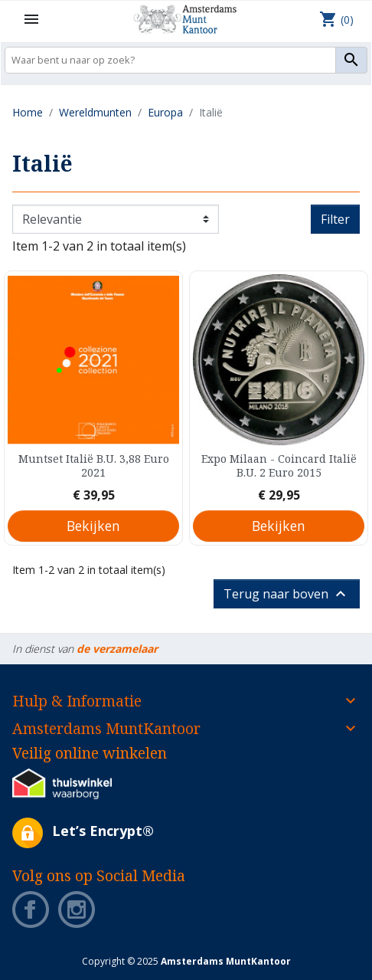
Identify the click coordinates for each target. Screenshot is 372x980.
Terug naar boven (287, 594)
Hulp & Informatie (77, 701)
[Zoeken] (186, 60)
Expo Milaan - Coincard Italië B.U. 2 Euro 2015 (279, 465)
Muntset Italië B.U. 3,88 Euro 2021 (94, 465)
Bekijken (93, 526)
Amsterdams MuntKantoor (106, 728)
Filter (335, 219)
